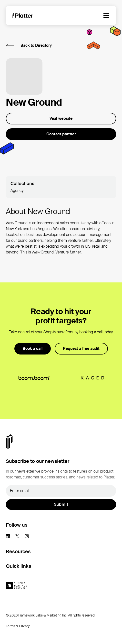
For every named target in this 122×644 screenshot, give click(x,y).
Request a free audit (81, 349)
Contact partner (61, 134)
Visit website (61, 118)
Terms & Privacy (18, 626)
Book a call (33, 349)
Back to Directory (36, 45)
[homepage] (22, 16)
